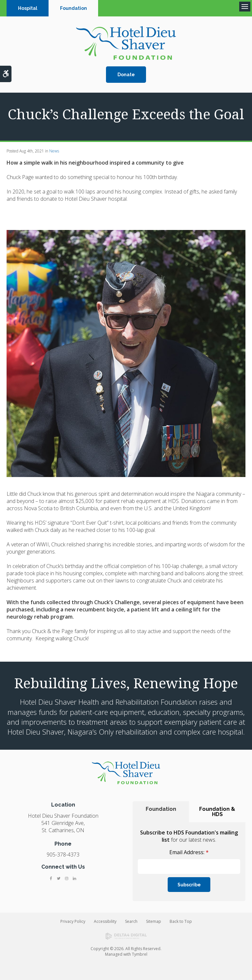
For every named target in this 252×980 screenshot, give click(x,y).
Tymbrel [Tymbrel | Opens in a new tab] (140, 954)
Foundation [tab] (161, 809)
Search (131, 921)
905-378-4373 (63, 855)
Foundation (73, 8)
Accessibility (105, 921)
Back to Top (181, 921)
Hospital (28, 8)
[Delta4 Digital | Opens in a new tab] (126, 936)
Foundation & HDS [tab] (217, 812)
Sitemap (154, 921)
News (54, 151)
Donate (126, 75)
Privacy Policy (73, 921)
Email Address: (189, 852)
